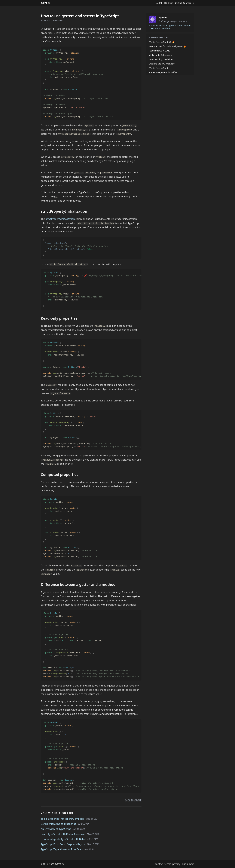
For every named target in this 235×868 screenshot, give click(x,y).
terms (168, 864)
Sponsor (187, 3)
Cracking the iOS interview (162, 64)
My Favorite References (160, 55)
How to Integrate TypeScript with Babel (63, 839)
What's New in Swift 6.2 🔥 (162, 42)
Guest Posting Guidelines (161, 59)
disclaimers (188, 864)
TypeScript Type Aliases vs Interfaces (62, 849)
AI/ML (159, 3)
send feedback (133, 800)
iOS (165, 3)
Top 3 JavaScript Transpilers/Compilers (63, 819)
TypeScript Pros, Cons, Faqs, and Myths (63, 844)
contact (159, 864)
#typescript (58, 21)
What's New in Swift (158, 68)
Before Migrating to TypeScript (58, 824)
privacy (176, 864)
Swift (171, 3)
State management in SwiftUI (163, 72)
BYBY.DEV (45, 3)
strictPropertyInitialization (60, 219)
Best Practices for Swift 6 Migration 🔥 (167, 46)
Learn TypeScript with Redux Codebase (63, 834)
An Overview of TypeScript (56, 829)
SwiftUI (178, 3)
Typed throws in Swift (159, 51)
